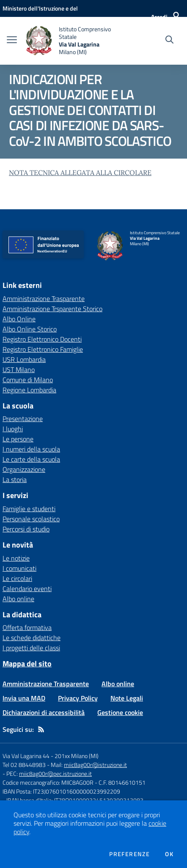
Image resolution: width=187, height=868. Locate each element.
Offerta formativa (27, 627)
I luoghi (13, 429)
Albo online (18, 599)
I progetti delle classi (31, 648)
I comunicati (19, 568)
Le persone (18, 439)
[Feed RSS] (41, 729)
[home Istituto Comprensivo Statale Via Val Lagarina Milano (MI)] (74, 41)
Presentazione (23, 419)
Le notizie (16, 558)
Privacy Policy (78, 698)
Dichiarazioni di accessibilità (44, 712)
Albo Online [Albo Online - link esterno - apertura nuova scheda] (19, 319)
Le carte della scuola (31, 459)
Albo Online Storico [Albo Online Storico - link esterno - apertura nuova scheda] (30, 329)
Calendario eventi (27, 589)
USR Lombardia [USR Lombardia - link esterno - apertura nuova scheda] (24, 359)
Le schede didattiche (32, 638)
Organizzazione (24, 469)
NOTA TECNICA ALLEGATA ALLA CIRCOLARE (80, 173)
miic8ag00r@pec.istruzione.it (55, 774)
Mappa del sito (27, 664)
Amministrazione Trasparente (46, 684)
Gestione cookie (120, 712)
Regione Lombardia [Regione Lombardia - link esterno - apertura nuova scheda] (29, 390)
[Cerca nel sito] (169, 41)
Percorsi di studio (26, 529)
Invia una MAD (24, 698)
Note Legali (127, 698)
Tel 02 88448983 (24, 765)
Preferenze (129, 854)
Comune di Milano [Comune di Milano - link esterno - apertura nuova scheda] (28, 380)
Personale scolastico (31, 519)
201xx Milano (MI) (77, 756)
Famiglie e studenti (29, 509)
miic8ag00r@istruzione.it (95, 765)
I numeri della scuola (31, 449)
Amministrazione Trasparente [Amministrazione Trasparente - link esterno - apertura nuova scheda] (44, 298)
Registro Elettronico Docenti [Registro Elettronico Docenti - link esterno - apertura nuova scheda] (42, 339)
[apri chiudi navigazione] (12, 41)
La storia (15, 479)
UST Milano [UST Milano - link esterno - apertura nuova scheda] (19, 370)
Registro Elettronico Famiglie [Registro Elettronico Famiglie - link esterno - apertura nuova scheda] (43, 349)
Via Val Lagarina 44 (26, 756)
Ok (169, 854)
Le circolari (17, 578)
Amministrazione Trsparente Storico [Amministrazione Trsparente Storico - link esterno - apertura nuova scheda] (52, 309)
